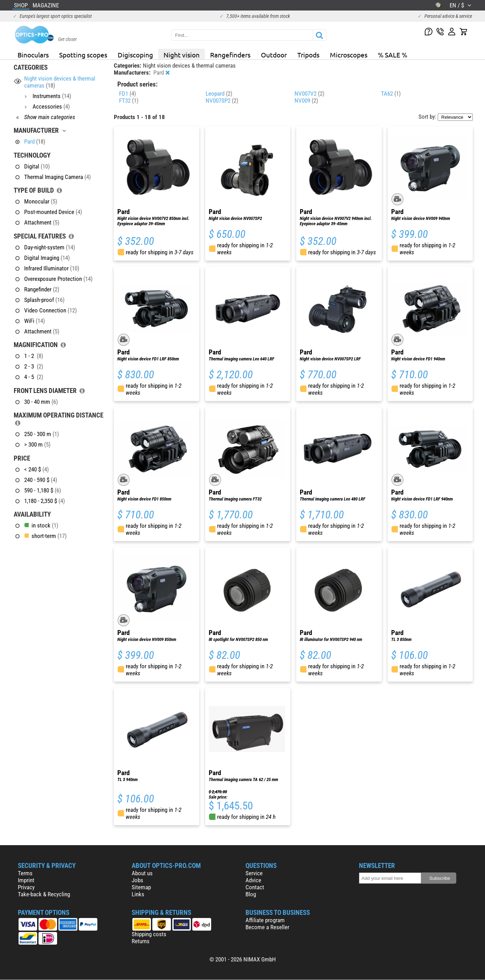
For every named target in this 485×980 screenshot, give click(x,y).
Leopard (219, 94)
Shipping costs (149, 934)
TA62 (391, 94)
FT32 (129, 101)
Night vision (182, 55)
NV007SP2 (222, 101)
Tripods (308, 55)
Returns (141, 941)
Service (254, 873)
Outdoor (274, 55)
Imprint (26, 880)
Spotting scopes (83, 55)
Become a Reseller (267, 927)
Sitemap (141, 887)
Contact (255, 887)
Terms (25, 873)
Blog (251, 894)
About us (142, 873)
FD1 (127, 94)
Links (138, 894)
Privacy (26, 887)
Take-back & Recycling (44, 894)
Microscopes (349, 55)
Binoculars (33, 55)
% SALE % (393, 55)
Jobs (137, 880)
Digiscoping (135, 55)
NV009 (306, 101)
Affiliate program (265, 920)
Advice (253, 880)
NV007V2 (309, 94)
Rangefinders (230, 55)
